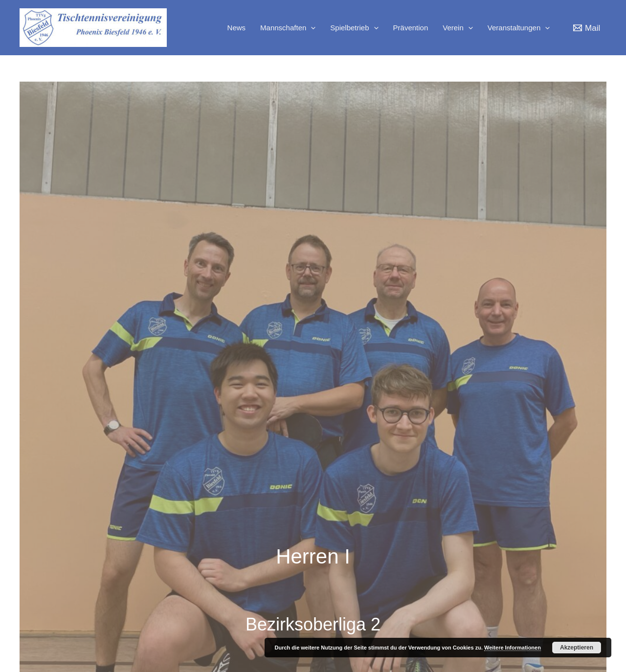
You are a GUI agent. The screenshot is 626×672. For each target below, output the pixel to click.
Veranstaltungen (519, 28)
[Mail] (587, 28)
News (237, 28)
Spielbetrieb (354, 28)
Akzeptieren (577, 648)
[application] (311, 28)
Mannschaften (288, 28)
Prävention (411, 28)
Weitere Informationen (513, 648)
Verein (458, 28)
